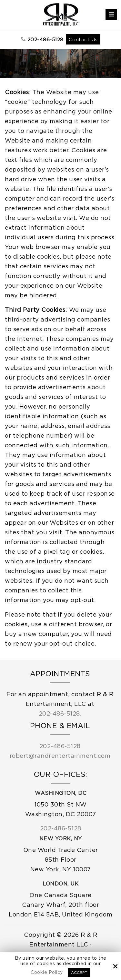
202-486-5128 (42, 39)
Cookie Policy (47, 972)
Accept (79, 972)
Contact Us (83, 39)
